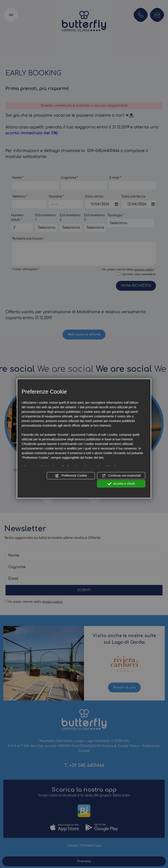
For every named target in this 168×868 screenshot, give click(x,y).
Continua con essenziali (121, 476)
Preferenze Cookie (71, 476)
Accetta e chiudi (121, 484)
